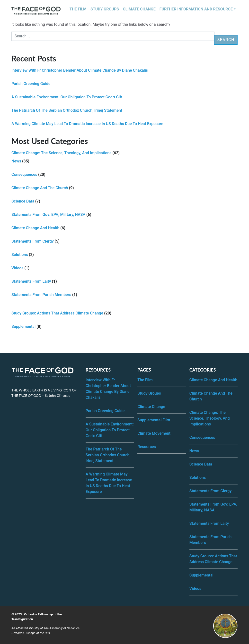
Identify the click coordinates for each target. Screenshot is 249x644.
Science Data (23, 201)
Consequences (24, 174)
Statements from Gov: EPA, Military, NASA (48, 215)
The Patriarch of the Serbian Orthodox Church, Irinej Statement (67, 110)
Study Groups (105, 9)
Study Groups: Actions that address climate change (57, 313)
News (16, 161)
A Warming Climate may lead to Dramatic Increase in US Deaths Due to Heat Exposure (87, 124)
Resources (147, 447)
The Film (78, 9)
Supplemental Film (154, 420)
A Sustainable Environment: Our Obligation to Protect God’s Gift (67, 97)
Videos (17, 268)
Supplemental (23, 326)
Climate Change (139, 9)
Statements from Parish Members (41, 295)
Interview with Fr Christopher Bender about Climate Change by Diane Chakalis (80, 70)
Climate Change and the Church (40, 188)
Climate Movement (154, 433)
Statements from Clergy (33, 241)
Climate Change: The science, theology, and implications (62, 153)
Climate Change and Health (35, 228)
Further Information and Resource (196, 9)
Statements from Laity (31, 281)
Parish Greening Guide (31, 84)
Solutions (20, 255)
